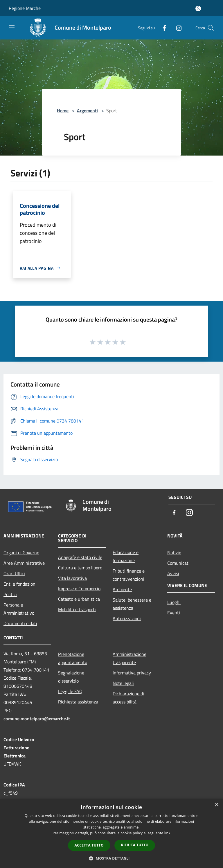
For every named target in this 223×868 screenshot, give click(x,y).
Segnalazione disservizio (71, 677)
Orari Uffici (14, 573)
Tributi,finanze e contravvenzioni (129, 575)
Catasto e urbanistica (79, 599)
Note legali (123, 683)
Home (63, 111)
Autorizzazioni (127, 618)
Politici (10, 594)
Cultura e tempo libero (80, 568)
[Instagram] (177, 28)
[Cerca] (211, 28)
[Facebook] (162, 28)
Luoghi (174, 602)
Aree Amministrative (24, 563)
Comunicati (178, 563)
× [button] (216, 805)
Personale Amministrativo (19, 609)
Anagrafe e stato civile (80, 557)
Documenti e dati (20, 623)
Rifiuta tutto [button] (135, 845)
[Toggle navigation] (12, 27)
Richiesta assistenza (78, 702)
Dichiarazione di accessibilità (128, 698)
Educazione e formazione (126, 556)
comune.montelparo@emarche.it (37, 719)
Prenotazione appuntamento (73, 658)
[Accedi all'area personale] (198, 9)
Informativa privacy (132, 673)
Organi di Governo (21, 553)
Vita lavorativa (72, 578)
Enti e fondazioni (20, 584)
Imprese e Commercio (79, 589)
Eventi (174, 613)
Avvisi (173, 573)
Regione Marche (25, 8)
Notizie (174, 553)
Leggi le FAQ (70, 691)
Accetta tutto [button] (89, 845)
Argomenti (87, 111)
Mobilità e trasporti (77, 609)
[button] (111, 858)
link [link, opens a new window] (167, 833)
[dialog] (111, 833)
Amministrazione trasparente (130, 658)
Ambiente (122, 589)
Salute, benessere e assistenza (132, 604)
